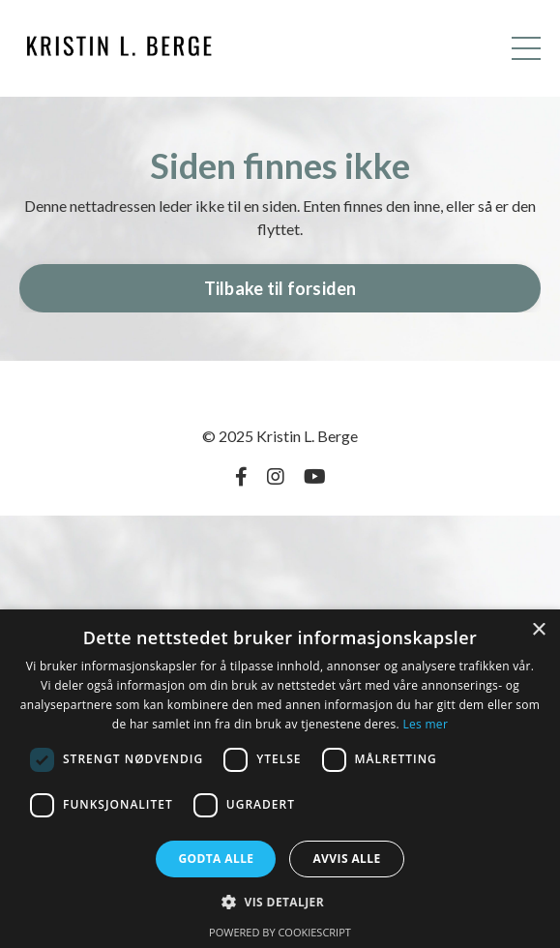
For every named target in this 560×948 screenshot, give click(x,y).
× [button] (538, 630)
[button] (280, 902)
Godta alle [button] (216, 859)
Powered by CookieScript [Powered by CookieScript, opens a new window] (280, 932)
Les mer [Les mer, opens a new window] (425, 724)
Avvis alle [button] (346, 859)
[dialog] (280, 779)
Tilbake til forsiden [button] (280, 288)
